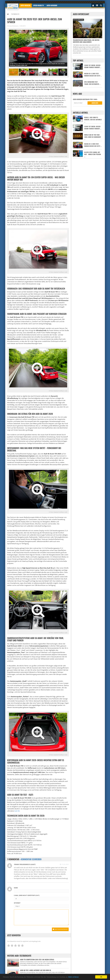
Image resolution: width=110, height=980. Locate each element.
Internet (17, 903)
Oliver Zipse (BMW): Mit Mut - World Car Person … (93, 154)
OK (101, 977)
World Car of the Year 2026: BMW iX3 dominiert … (93, 137)
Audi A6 (17, 811)
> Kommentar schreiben (31, 859)
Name (16, 888)
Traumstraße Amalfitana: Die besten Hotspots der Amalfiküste (86, 41)
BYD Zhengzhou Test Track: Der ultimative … (92, 83)
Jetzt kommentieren (60, 929)
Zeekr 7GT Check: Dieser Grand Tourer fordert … (93, 66)
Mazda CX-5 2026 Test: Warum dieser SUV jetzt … (93, 75)
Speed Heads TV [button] (38, 5)
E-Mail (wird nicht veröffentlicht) (27, 895)
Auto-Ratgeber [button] (52, 5)
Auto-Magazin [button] (25, 5)
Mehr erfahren (73, 977)
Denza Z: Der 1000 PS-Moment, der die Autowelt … (93, 120)
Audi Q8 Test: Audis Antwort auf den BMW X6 (36, 970)
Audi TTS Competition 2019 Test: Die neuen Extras (37, 960)
